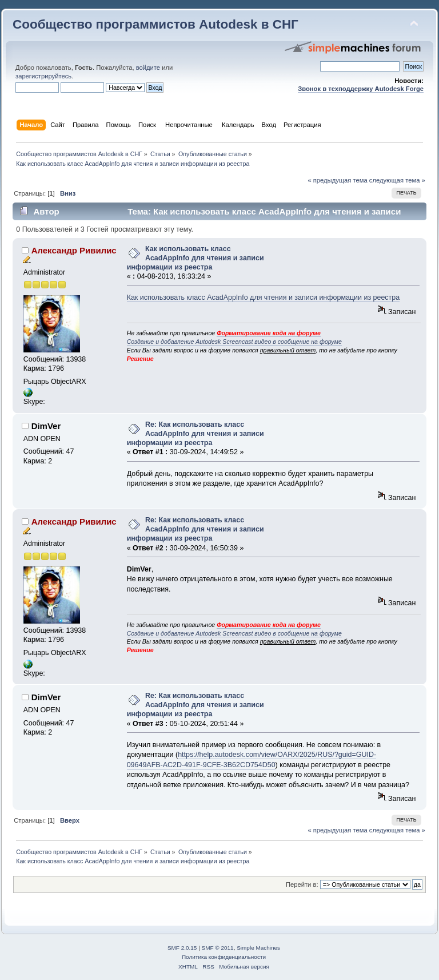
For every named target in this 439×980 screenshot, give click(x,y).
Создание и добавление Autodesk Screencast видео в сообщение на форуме (234, 342)
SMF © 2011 (218, 948)
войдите (148, 68)
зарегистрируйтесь (43, 76)
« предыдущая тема (337, 180)
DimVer (46, 426)
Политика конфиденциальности (224, 957)
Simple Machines (258, 948)
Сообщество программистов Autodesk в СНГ (155, 24)
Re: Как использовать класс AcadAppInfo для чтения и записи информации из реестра (195, 434)
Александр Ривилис (74, 250)
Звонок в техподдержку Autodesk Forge (361, 89)
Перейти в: (302, 884)
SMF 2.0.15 (182, 948)
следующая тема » (397, 180)
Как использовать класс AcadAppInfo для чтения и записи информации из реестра (195, 258)
